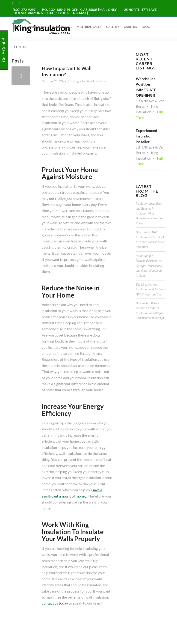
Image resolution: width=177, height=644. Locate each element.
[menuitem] (18, 27)
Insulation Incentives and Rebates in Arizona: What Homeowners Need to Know (149, 213)
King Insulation (96, 81)
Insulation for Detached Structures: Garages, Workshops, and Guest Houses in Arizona (149, 266)
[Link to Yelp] (20, 3)
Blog (76, 81)
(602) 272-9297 (24, 10)
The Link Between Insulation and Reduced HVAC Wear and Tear (151, 289)
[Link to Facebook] (13, 3)
